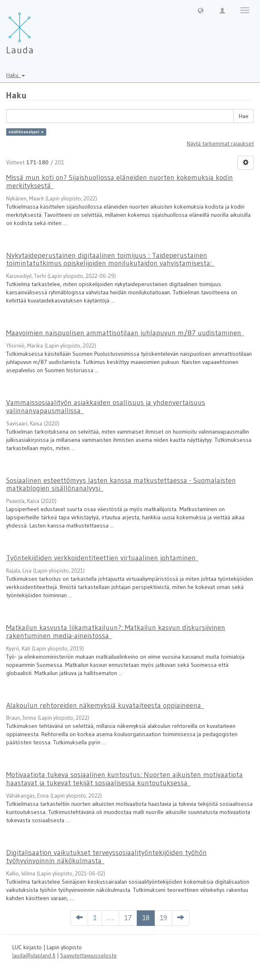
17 (128, 918)
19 (163, 918)
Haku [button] (16, 75)
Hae (244, 116)
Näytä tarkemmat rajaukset (220, 143)
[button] (201, 10)
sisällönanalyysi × (26, 132)
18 (146, 918)
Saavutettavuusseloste (88, 955)
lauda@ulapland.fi (34, 955)
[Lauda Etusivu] (37, 29)
